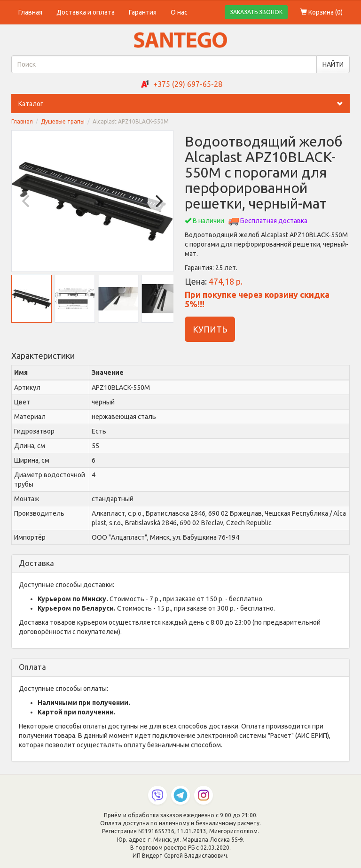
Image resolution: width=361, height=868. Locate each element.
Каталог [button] (184, 104)
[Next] (158, 201)
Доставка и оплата (86, 12)
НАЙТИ (333, 64)
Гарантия (143, 12)
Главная (30, 12)
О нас (179, 12)
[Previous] (27, 201)
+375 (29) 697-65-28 (188, 84)
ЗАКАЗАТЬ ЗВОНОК (256, 12)
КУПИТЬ (210, 329)
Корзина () (322, 12)
